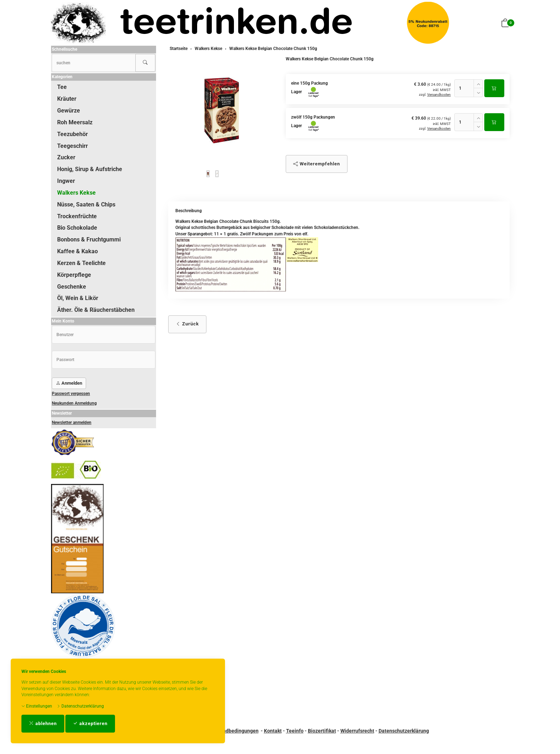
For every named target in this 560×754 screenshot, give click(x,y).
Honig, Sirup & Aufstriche (90, 169)
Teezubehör (72, 134)
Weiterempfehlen (317, 164)
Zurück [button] (187, 324)
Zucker (66, 157)
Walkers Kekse (76, 193)
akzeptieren (90, 723)
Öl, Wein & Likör (78, 298)
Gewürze (69, 111)
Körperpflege (74, 275)
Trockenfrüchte (77, 216)
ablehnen (43, 723)
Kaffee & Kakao (77, 251)
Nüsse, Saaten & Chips (86, 204)
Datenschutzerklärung (80, 706)
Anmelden (69, 383)
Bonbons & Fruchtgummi (89, 239)
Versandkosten (439, 94)
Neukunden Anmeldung (74, 403)
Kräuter (67, 99)
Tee (62, 87)
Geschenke (72, 287)
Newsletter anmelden (72, 423)
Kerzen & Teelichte (81, 263)
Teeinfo (295, 731)
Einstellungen (37, 706)
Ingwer (66, 181)
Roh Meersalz (75, 122)
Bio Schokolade (77, 228)
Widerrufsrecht (357, 731)
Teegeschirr (72, 146)
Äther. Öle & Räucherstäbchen (96, 310)
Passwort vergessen (71, 394)
